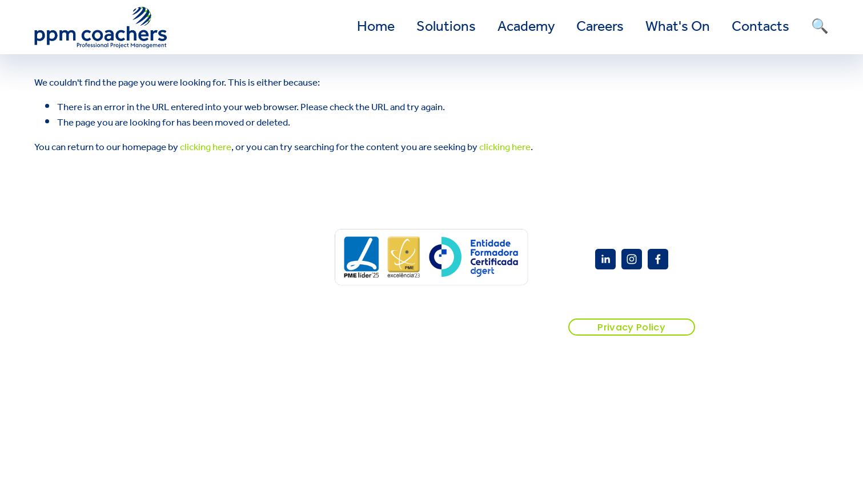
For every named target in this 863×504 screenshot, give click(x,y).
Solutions (446, 27)
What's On (678, 27)
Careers (600, 27)
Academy (526, 27)
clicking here (206, 148)
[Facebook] (658, 259)
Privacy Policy (631, 327)
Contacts (760, 27)
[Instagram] (632, 259)
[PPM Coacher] (605, 259)
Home (376, 27)
